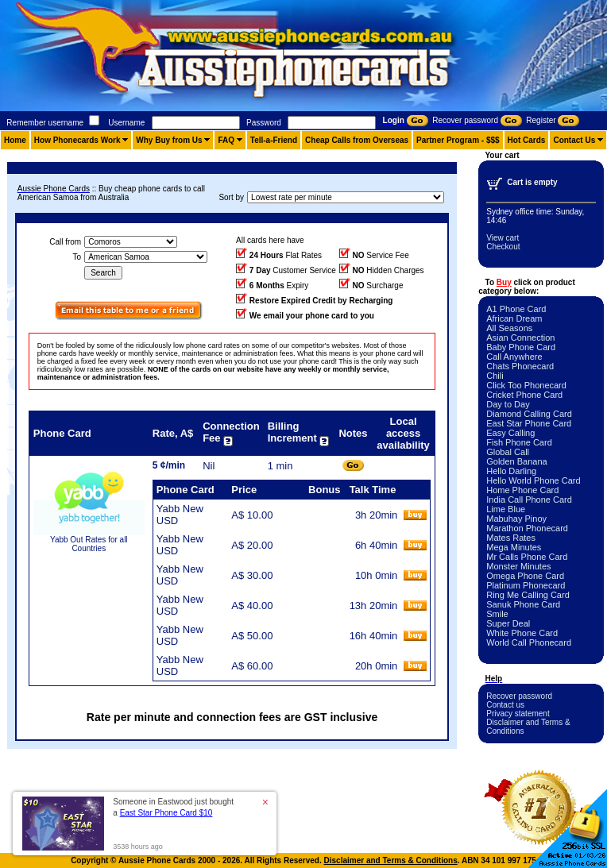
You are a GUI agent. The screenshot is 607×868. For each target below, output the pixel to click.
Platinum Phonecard (526, 585)
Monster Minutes (518, 566)
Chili (495, 376)
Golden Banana (516, 461)
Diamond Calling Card (529, 414)
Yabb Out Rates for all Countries (89, 544)
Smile (497, 614)
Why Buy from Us (169, 140)
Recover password (519, 696)
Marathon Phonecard (527, 528)
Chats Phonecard (520, 366)
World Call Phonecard (529, 642)
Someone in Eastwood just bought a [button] (173, 807)
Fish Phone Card (519, 442)
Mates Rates (511, 538)
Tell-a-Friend (274, 140)
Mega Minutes (514, 547)
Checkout (503, 247)
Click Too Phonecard (526, 385)
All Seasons (509, 328)
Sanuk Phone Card (523, 604)
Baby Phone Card (521, 347)
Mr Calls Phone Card (527, 557)
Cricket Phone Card (524, 395)
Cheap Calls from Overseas (357, 140)
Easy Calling (510, 433)
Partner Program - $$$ (458, 140)
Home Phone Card (522, 490)
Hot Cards (527, 140)
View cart (503, 238)
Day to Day (508, 404)
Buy (504, 282)
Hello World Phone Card (533, 480)
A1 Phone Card (516, 309)
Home (15, 140)
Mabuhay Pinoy (516, 519)
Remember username (45, 123)
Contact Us (574, 140)
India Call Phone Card (529, 500)
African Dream (514, 318)
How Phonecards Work (77, 140)
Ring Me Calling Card (528, 595)
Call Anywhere (514, 357)
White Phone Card (522, 633)
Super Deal (508, 623)
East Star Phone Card (529, 423)
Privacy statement (518, 714)
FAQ (226, 140)
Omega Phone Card (525, 576)
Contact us (505, 705)
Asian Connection (520, 338)
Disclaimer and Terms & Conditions (391, 860)
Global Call (508, 452)
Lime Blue (506, 509)
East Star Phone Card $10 (166, 813)
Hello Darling (511, 471)
